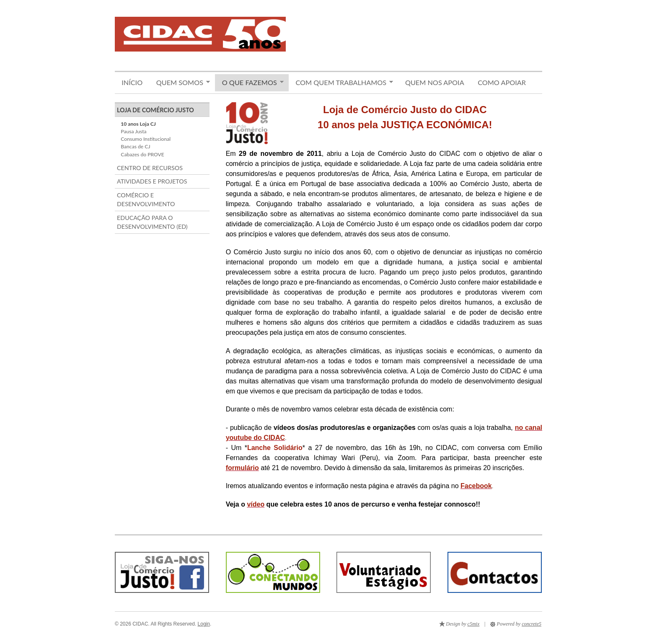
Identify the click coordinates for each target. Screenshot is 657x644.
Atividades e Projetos (152, 181)
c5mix (474, 624)
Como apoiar (502, 82)
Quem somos (180, 83)
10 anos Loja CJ (138, 124)
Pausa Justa (133, 131)
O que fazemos (249, 83)
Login (204, 624)
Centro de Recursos (150, 168)
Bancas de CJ (135, 146)
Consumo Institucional (146, 139)
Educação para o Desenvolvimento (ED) (152, 222)
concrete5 (532, 624)
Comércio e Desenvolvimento (146, 199)
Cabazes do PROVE (142, 154)
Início (132, 82)
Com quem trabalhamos (341, 83)
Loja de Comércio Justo (155, 110)
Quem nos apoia (435, 82)
